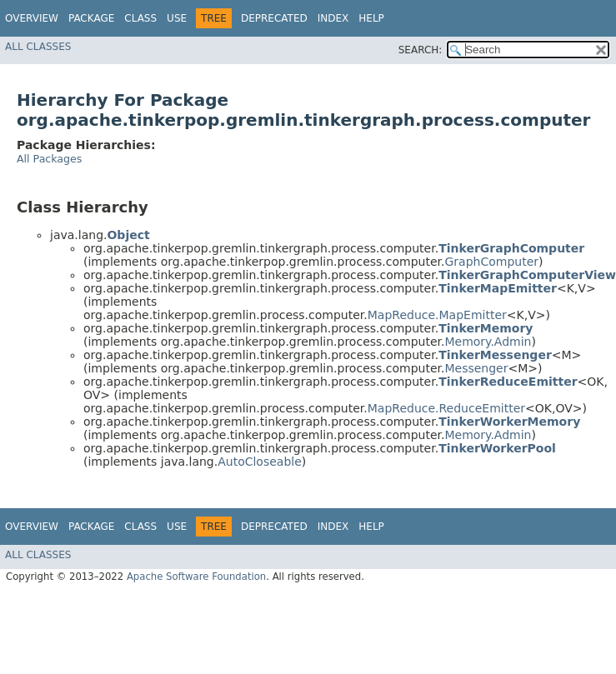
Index (333, 18)
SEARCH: (421, 50)
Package (91, 18)
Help (371, 18)
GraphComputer (491, 262)
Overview (32, 18)
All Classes (38, 47)
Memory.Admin (488, 342)
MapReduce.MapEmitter (437, 315)
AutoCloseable (260, 462)
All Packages (49, 159)
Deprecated (274, 18)
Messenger (476, 368)
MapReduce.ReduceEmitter (446, 408)
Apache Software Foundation (196, 577)
